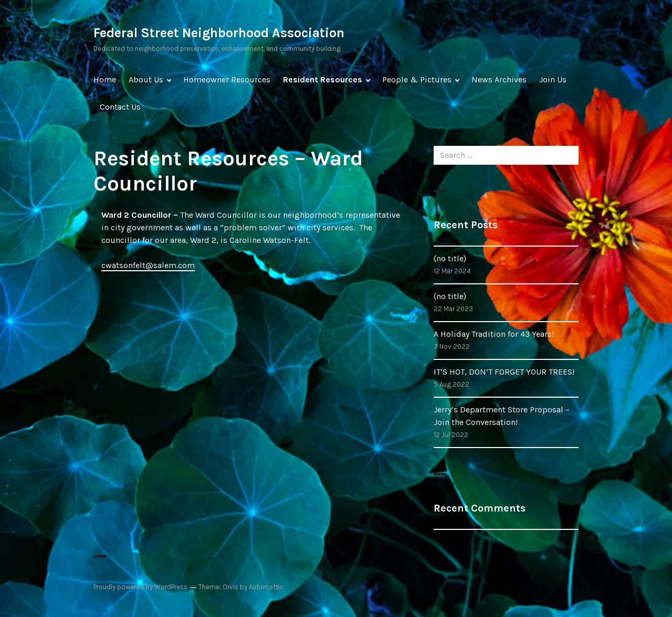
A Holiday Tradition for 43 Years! (494, 334)
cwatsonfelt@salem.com (148, 265)
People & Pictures (417, 79)
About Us (146, 79)
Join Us (553, 79)
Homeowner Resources (227, 79)
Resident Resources (323, 79)
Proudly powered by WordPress (140, 587)
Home (105, 79)
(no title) (450, 258)
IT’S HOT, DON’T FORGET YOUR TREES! (504, 372)
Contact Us (120, 107)
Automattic (266, 587)
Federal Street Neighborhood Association (219, 33)
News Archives (499, 79)
